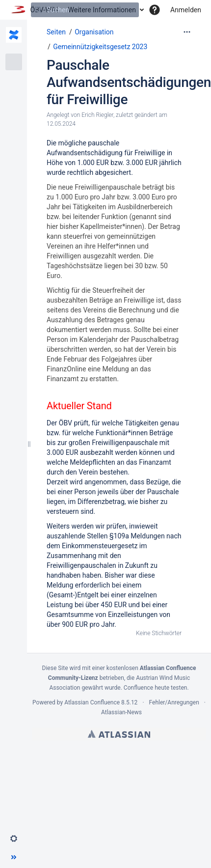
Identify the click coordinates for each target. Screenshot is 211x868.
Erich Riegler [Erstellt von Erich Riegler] (97, 115)
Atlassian (119, 734)
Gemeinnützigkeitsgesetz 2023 (100, 47)
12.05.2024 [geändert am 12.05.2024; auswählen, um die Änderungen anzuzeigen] (61, 124)
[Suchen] (38, 10)
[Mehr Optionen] (187, 32)
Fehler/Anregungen (174, 702)
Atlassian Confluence (92, 702)
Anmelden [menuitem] (186, 10)
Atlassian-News (121, 712)
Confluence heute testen (156, 688)
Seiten (56, 32)
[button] (155, 10)
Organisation (94, 32)
